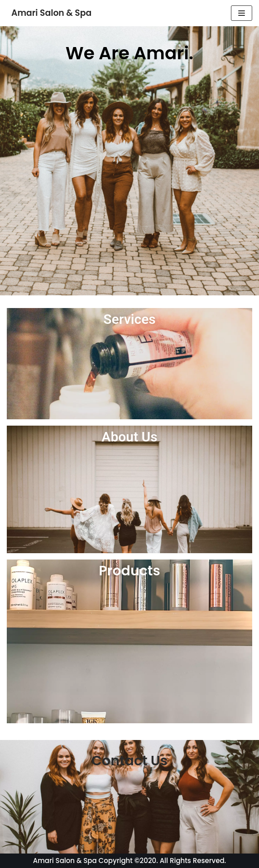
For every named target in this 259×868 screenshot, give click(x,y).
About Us (129, 437)
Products (129, 571)
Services (129, 319)
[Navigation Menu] (242, 13)
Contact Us (129, 761)
